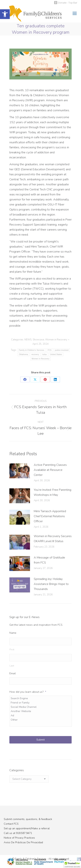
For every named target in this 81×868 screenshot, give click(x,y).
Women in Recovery (56, 340)
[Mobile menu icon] (75, 13)
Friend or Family (41, 703)
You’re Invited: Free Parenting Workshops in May (52, 492)
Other (41, 720)
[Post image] (20, 471)
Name (13, 633)
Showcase (38, 340)
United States (56, 354)
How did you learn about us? (28, 692)
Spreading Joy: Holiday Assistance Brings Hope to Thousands (51, 584)
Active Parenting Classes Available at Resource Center (50, 470)
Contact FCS (11, 824)
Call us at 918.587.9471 (18, 833)
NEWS (28, 340)
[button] (5, 14)
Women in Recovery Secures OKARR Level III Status (53, 539)
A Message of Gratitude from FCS (49, 560)
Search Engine (41, 698)
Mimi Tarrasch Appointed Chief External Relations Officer (50, 516)
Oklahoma (23, 354)
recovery (35, 354)
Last (12, 666)
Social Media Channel (41, 707)
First (12, 650)
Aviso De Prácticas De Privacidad (23, 842)
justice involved (62, 350)
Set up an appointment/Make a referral (27, 828)
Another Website (41, 711)
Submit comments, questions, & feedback (28, 819)
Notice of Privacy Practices (19, 838)
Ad (41, 715)
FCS (50, 350)
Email (13, 674)
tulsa (45, 354)
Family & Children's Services (32, 350)
